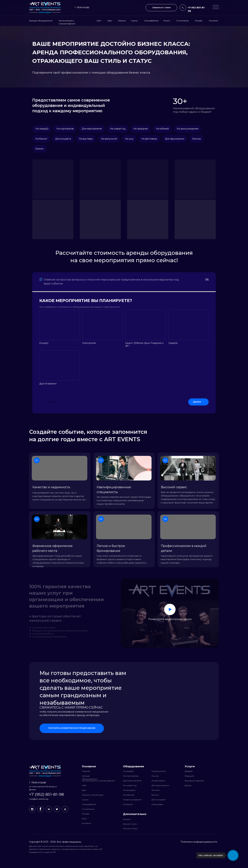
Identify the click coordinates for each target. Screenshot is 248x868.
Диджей (189, 771)
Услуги (167, 21)
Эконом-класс (130, 828)
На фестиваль (149, 139)
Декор (188, 785)
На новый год (118, 129)
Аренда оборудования (41, 21)
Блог (84, 819)
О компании (183, 21)
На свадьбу (42, 129)
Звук (110, 21)
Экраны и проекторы (93, 795)
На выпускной (109, 139)
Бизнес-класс (130, 824)
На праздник (141, 129)
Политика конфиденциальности (199, 842)
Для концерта (63, 139)
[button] (161, 8)
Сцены (134, 21)
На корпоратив (65, 129)
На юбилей (162, 129)
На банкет (41, 139)
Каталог (127, 819)
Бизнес (40, 149)
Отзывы (199, 21)
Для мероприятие (92, 129)
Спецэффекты (151, 21)
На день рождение (188, 129)
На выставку (86, 139)
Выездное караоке (194, 781)
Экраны (122, 21)
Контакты (214, 21)
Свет (99, 21)
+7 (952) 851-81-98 (46, 794)
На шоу (129, 139)
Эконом (197, 139)
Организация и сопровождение (98, 781)
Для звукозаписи (175, 139)
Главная (86, 771)
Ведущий (189, 776)
